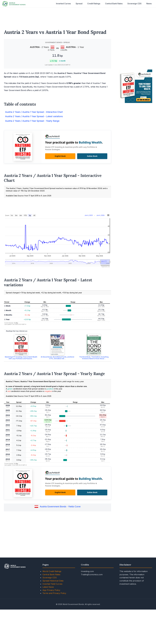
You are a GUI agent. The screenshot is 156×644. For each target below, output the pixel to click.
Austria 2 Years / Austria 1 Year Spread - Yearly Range (32, 121)
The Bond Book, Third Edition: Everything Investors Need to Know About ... (94, 358)
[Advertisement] (78, 17)
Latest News (48, 587)
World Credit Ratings (52, 571)
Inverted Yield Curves (52, 584)
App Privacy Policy (51, 590)
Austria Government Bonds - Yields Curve (60, 507)
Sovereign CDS (134, 4)
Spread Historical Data (53, 581)
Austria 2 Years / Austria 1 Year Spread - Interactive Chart (34, 112)
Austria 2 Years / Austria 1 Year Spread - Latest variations (34, 116)
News (149, 4)
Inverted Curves (63, 4)
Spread (79, 4)
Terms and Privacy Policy (54, 593)
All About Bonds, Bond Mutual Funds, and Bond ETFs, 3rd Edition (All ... (57, 358)
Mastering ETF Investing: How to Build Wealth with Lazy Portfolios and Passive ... (21, 358)
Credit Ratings (94, 4)
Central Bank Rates (114, 4)
